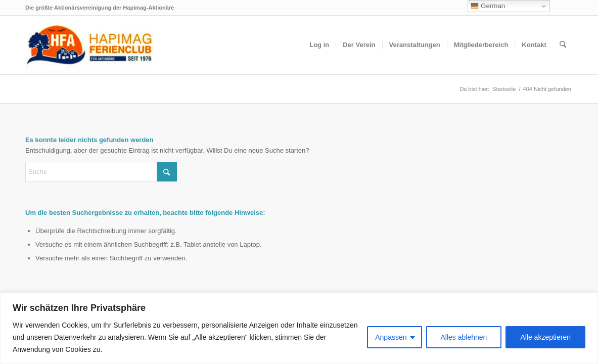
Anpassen (391, 337)
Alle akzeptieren (545, 337)
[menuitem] (319, 45)
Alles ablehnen (464, 337)
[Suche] (563, 45)
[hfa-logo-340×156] (89, 45)
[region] (299, 328)
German (488, 6)
